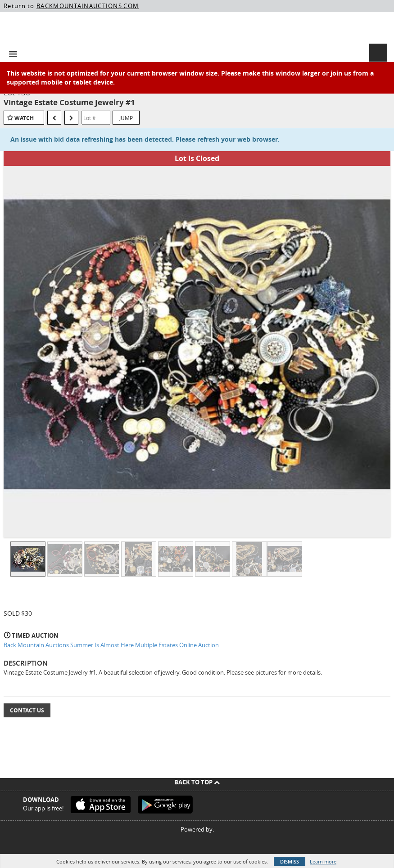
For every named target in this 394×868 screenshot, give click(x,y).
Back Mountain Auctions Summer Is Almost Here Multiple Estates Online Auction (111, 645)
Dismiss (290, 861)
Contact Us (27, 710)
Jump (126, 118)
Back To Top (197, 782)
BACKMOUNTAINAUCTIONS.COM (88, 6)
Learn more (323, 861)
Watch (24, 118)
